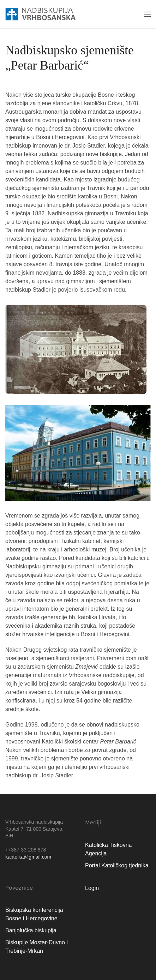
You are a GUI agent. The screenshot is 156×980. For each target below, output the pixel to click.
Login (92, 888)
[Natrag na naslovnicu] (41, 14)
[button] (147, 14)
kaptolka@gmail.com (28, 857)
